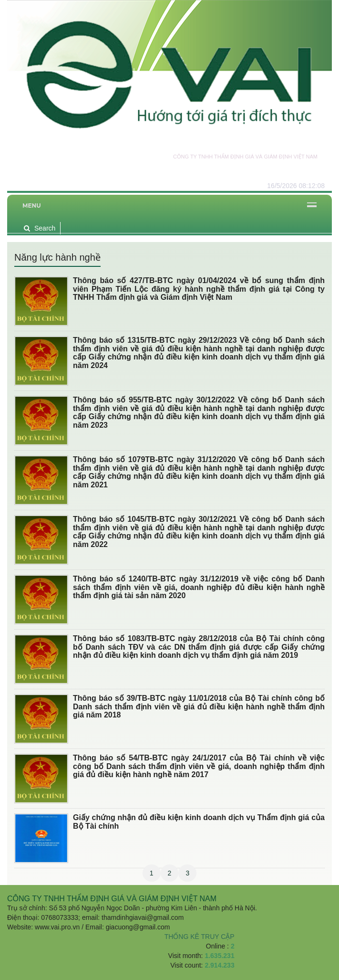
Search (40, 228)
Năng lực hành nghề (57, 257)
